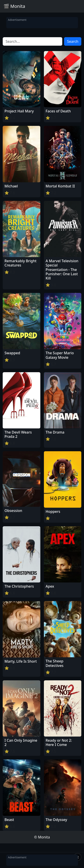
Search (73, 41)
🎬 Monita (14, 6)
